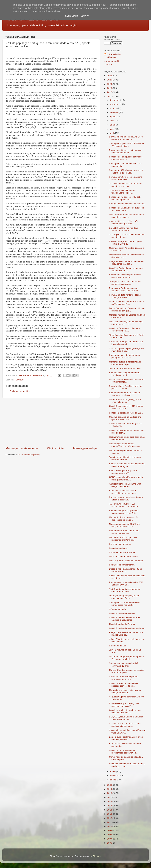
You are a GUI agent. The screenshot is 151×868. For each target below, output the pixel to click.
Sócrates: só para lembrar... (122, 565)
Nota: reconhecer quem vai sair (124, 556)
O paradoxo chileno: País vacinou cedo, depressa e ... (125, 691)
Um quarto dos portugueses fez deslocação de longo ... (124, 518)
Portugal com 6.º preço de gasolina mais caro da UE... (126, 178)
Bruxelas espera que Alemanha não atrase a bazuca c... (126, 498)
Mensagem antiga (85, 448)
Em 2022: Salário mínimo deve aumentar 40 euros (124, 229)
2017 (110, 797)
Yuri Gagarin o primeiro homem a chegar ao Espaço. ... (125, 590)
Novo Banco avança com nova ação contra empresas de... (126, 323)
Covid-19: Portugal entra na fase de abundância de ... (126, 269)
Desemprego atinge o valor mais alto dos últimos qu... (126, 256)
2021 (110, 96)
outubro (114, 108)
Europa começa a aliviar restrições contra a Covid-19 (125, 243)
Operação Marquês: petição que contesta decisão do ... (124, 597)
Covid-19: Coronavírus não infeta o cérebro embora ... (126, 330)
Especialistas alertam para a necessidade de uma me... (123, 492)
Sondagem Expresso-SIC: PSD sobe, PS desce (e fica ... (127, 145)
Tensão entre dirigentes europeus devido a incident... (125, 458)
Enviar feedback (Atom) (29, 455)
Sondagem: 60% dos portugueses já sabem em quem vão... (126, 171)
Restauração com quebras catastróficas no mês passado (124, 445)
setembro (114, 112)
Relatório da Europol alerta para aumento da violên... (124, 532)
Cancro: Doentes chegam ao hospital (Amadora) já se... (127, 671)
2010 (110, 826)
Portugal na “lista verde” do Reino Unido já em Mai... (125, 296)
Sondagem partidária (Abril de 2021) (126, 413)
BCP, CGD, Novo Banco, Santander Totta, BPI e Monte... (126, 718)
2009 (110, 830)
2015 (110, 806)
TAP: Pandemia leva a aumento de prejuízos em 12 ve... (126, 185)
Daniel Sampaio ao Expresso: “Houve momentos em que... (127, 310)
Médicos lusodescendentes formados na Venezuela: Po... (127, 303)
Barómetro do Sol (117, 646)
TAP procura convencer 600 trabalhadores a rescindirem (123, 505)
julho (112, 121)
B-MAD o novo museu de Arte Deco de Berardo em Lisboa (126, 138)
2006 (110, 843)
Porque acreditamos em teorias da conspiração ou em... (125, 151)
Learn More (71, 16)
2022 (110, 92)
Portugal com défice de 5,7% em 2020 (127, 204)
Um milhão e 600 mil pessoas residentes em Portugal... (123, 539)
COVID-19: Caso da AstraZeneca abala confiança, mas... (125, 725)
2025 (110, 80)
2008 (110, 835)
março (113, 771)
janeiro (113, 780)
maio (112, 129)
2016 (110, 801)
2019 (110, 789)
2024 (110, 84)
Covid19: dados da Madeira (122, 613)
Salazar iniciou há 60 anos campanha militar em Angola (127, 465)
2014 (110, 810)
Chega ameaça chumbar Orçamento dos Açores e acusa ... (126, 263)
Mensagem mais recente (22, 448)
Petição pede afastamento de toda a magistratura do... (126, 634)
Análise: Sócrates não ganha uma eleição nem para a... (125, 485)
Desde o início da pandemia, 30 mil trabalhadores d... (126, 570)
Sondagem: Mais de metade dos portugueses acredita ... (124, 356)
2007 (110, 839)
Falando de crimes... (119, 548)
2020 (110, 785)
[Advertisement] (51, 422)
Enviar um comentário (20, 391)
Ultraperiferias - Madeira (114, 56)
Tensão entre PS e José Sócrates (125, 368)
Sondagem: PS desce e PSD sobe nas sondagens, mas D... (125, 198)
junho (113, 125)
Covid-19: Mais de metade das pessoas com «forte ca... (124, 685)
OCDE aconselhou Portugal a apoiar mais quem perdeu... (126, 478)
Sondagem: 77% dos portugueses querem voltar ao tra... (125, 276)
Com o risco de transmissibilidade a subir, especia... (126, 758)
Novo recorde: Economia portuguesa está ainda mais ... (126, 216)
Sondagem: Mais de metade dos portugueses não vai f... (124, 604)
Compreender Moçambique (122, 552)
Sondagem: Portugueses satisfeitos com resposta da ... (126, 158)
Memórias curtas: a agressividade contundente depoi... (125, 363)
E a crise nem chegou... (120, 544)
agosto (113, 117)
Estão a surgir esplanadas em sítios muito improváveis (126, 738)
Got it (85, 16)
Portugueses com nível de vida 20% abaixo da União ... (126, 584)
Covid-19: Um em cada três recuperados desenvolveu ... (124, 752)
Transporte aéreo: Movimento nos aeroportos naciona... (125, 283)
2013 (110, 814)
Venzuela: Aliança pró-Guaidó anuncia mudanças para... (127, 765)
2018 (110, 793)
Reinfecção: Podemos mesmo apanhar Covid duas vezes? (123, 289)
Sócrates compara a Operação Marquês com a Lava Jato (124, 512)
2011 (110, 822)
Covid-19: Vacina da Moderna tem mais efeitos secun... (125, 711)
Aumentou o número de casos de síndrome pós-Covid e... (125, 394)
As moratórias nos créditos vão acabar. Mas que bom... (124, 222)
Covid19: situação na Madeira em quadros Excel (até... (125, 418)
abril (112, 133)
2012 (110, 818)
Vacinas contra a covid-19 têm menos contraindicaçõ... (127, 381)
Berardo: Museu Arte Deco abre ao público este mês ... (126, 387)
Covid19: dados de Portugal (122, 624)
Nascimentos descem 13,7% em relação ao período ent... (124, 525)
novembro (115, 104)
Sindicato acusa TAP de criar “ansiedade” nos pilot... (123, 192)
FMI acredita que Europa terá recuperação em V (123, 472)
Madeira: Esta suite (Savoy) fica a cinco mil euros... (125, 401)
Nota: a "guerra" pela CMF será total (126, 561)
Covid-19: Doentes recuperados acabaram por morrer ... (124, 678)
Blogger (97, 856)
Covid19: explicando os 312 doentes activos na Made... (126, 407)
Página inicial (56, 448)
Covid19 (20, 380)
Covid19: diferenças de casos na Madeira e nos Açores (125, 619)
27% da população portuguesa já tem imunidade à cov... (127, 350)
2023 (110, 88)
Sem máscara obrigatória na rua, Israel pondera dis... (125, 374)
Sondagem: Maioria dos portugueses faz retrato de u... (127, 209)
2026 (110, 76)
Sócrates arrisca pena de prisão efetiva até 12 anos (124, 664)
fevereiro (114, 775)
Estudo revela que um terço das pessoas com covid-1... (124, 705)
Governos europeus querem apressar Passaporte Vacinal (127, 658)
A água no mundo (117, 609)
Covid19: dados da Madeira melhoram (127, 628)
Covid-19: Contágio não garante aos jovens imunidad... (126, 343)
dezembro (115, 100)
